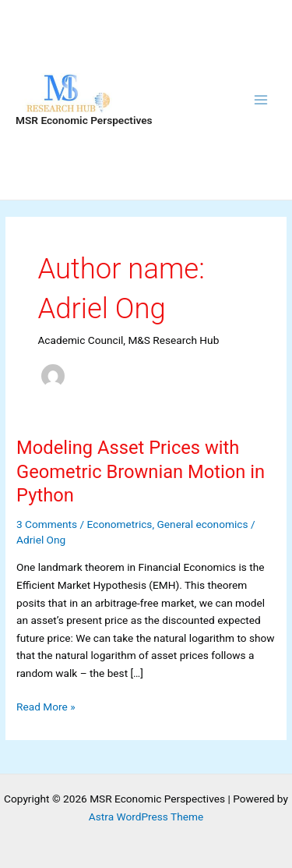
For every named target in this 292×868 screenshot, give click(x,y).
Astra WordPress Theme (146, 817)
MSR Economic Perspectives (84, 120)
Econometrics (120, 524)
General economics (203, 524)
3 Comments (47, 524)
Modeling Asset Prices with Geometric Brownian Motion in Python (141, 472)
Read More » (46, 707)
